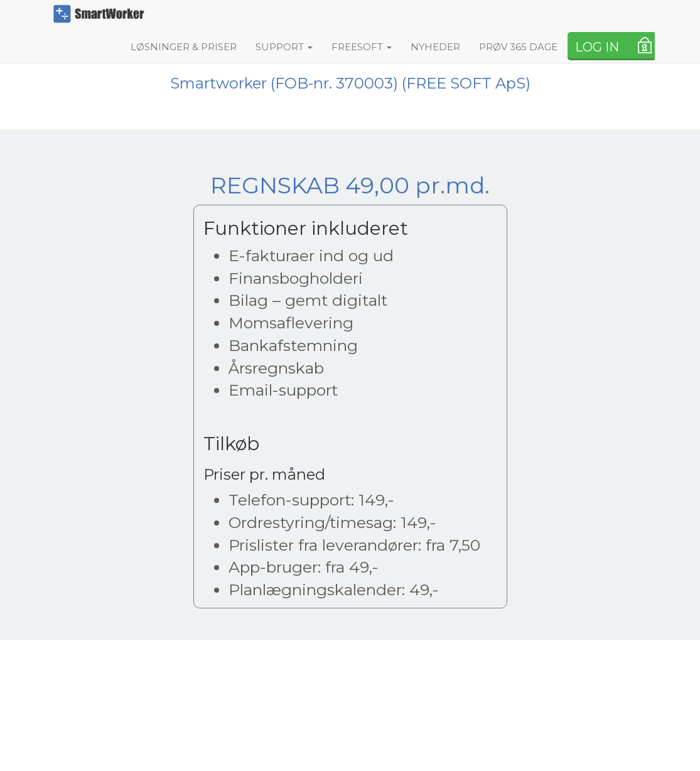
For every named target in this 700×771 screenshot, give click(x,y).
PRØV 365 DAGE (518, 47)
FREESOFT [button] (362, 47)
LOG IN (597, 47)
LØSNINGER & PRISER (184, 47)
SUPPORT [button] (284, 47)
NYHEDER (435, 47)
